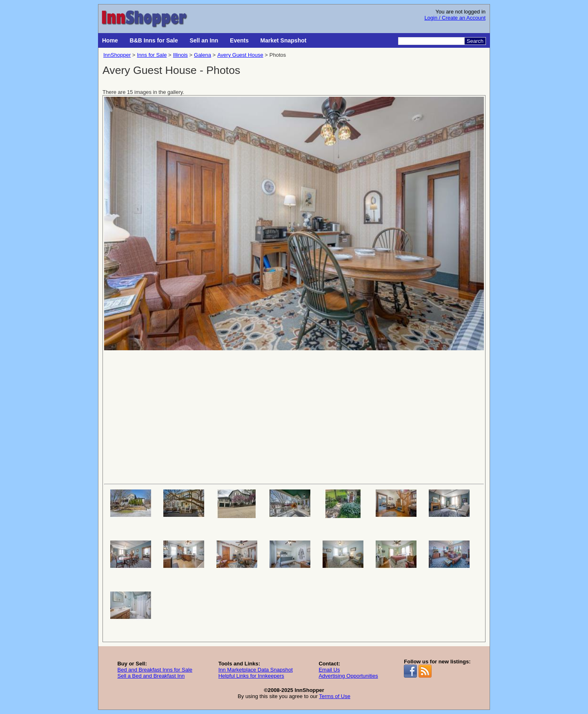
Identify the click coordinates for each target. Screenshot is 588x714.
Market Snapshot (284, 40)
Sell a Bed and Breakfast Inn (151, 676)
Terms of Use (335, 696)
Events (239, 40)
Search (475, 41)
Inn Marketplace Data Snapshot (256, 670)
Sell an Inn (204, 40)
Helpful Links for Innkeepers (251, 676)
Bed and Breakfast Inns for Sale (155, 670)
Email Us (329, 670)
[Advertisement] (294, 416)
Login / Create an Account (455, 18)
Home (110, 40)
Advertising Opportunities (348, 676)
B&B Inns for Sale (154, 40)
